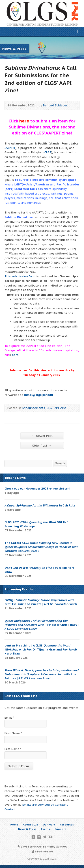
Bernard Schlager (55, 105)
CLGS (48, 152)
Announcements (33, 408)
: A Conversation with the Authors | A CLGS (41, 674)
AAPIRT (10, 148)
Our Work (49, 824)
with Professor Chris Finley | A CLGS (42, 625)
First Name (13, 733)
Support (60, 829)
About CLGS (30, 824)
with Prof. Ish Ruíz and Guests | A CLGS (41, 602)
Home (14, 824)
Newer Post (42, 436)
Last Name (13, 749)
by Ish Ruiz (40, 505)
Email (9, 718)
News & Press (27, 829)
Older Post (42, 445)
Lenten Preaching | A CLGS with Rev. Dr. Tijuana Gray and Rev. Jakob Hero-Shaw (41, 649)
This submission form (20, 276)
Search (60, 463)
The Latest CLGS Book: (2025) (41, 547)
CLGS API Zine (57, 408)
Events (45, 829)
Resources (67, 824)
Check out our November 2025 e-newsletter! (37, 489)
